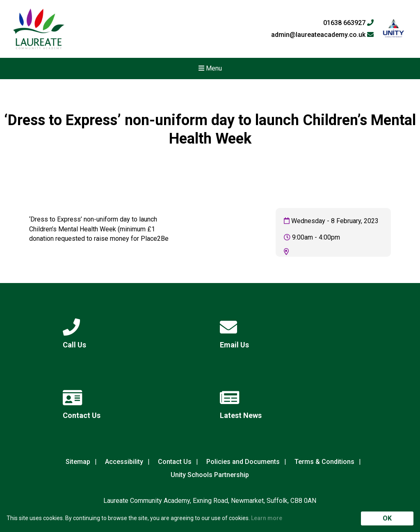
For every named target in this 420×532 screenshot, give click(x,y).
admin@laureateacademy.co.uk (322, 35)
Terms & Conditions (324, 462)
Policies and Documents (243, 462)
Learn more (267, 518)
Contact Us (175, 462)
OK (387, 518)
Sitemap (78, 462)
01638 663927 (348, 23)
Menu (210, 68)
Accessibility (124, 462)
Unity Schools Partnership (210, 475)
